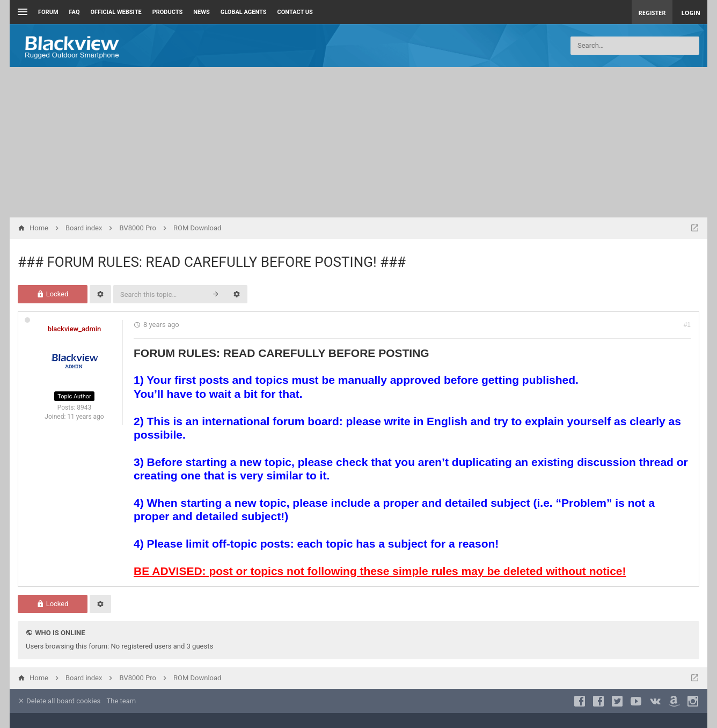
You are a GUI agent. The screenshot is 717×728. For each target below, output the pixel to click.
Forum (48, 12)
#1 (687, 325)
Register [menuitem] (652, 13)
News (201, 12)
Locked (52, 294)
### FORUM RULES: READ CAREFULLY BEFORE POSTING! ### (212, 262)
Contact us (295, 12)
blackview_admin (75, 329)
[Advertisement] (359, 142)
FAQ (75, 12)
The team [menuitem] (122, 701)
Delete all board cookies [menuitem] (59, 701)
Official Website (116, 12)
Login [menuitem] (691, 13)
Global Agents (244, 12)
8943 (84, 407)
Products (168, 12)
